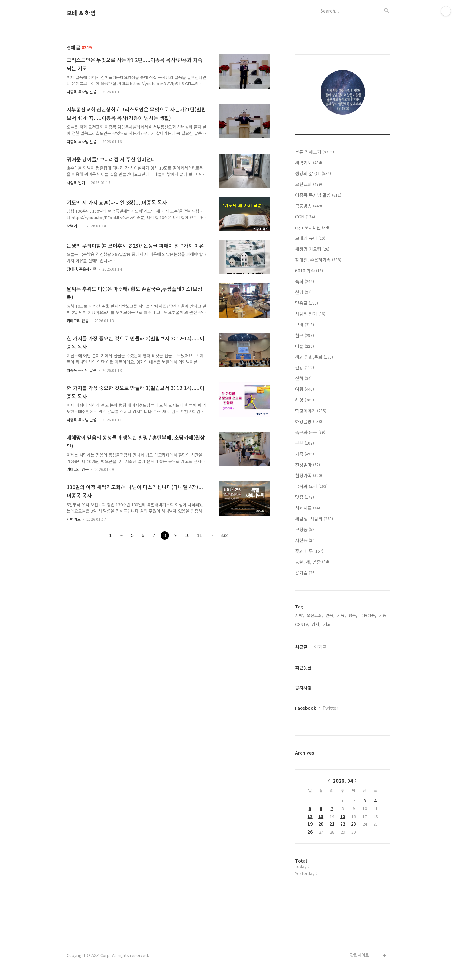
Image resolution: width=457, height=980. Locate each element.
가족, (341, 615)
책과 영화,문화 (314, 357)
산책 (303, 378)
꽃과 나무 (309, 551)
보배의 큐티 (310, 238)
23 (354, 824)
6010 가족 (309, 271)
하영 (305, 400)
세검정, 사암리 (314, 519)
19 (310, 824)
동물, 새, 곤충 (312, 562)
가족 (305, 454)
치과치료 (308, 508)
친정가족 (309, 475)
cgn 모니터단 (312, 227)
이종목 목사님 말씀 (82, 92)
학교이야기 (311, 411)
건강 (305, 367)
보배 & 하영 (81, 13)
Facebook (306, 708)
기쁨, (383, 615)
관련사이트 (360, 955)
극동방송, (368, 615)
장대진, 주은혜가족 (82, 269)
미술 (305, 346)
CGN (305, 217)
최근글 (301, 647)
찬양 (303, 292)
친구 (305, 335)
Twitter (330, 708)
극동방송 (309, 206)
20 (321, 824)
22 (343, 824)
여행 (305, 389)
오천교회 (309, 184)
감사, (316, 624)
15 (343, 816)
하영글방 (309, 421)
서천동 (305, 540)
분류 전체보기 (315, 152)
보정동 (305, 529)
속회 (305, 281)
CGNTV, (302, 624)
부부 (305, 443)
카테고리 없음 (78, 321)
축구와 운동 (310, 432)
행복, (353, 615)
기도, (328, 624)
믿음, (330, 615)
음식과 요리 (311, 486)
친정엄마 (308, 465)
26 (310, 832)
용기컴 (305, 573)
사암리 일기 (76, 182)
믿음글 (307, 303)
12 (310, 816)
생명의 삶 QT (313, 173)
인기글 (320, 647)
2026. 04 (343, 781)
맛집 (305, 497)
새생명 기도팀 (312, 249)
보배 (305, 325)
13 (321, 816)
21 (332, 824)
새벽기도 (74, 226)
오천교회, (315, 615)
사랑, (300, 615)
